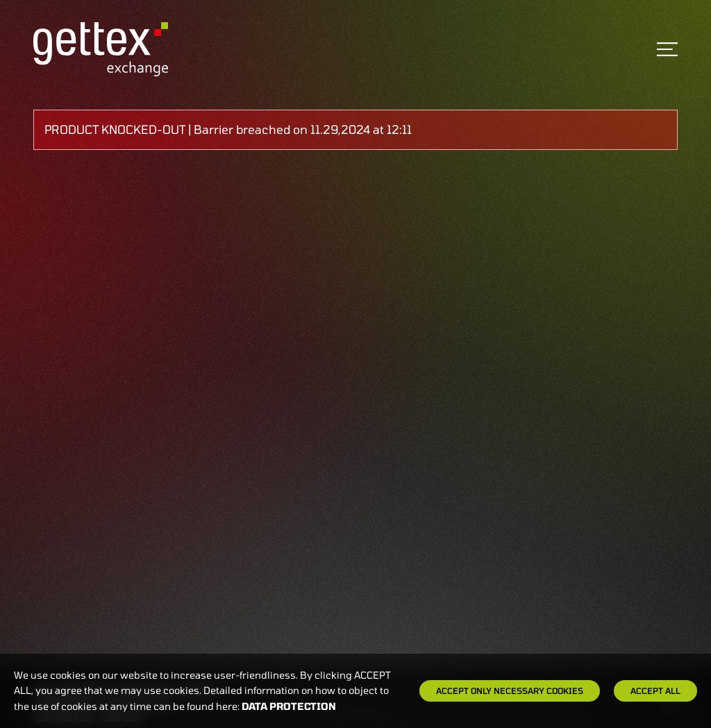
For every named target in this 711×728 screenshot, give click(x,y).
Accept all (655, 691)
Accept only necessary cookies (510, 691)
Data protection (289, 706)
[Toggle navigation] (667, 49)
